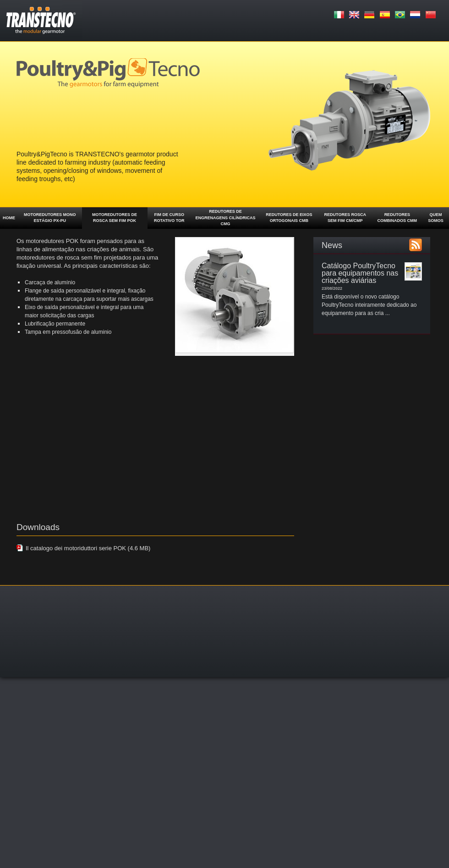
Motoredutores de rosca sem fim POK (115, 218)
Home (9, 218)
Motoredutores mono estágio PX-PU (50, 218)
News (332, 245)
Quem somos (436, 218)
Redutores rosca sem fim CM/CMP (345, 218)
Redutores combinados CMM (397, 218)
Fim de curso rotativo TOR (169, 218)
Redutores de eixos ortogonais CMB (289, 218)
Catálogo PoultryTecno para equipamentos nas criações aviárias (360, 273)
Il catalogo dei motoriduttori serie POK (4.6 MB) (88, 548)
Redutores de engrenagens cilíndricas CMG (226, 218)
